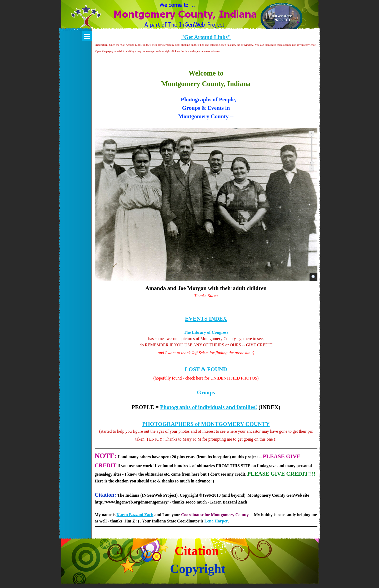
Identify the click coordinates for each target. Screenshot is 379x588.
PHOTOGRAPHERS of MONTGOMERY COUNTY (206, 424)
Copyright (198, 569)
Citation (197, 551)
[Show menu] (87, 36)
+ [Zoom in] (312, 133)
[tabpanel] (206, 49)
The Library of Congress (206, 332)
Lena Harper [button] (216, 521)
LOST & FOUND (206, 369)
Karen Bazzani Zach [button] (135, 515)
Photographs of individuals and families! (209, 407)
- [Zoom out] (311, 168)
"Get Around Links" (206, 37)
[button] (86, 20)
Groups (206, 392)
